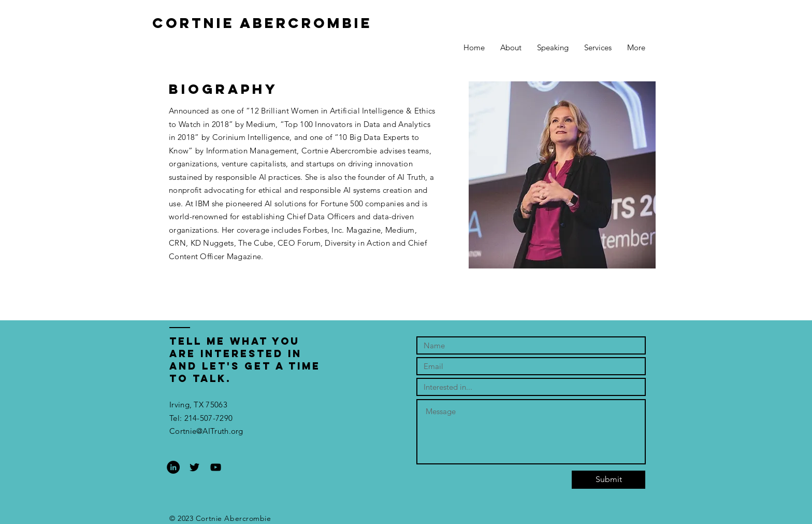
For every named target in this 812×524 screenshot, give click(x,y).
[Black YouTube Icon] (216, 467)
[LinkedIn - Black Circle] (173, 467)
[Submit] (608, 480)
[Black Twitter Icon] (194, 467)
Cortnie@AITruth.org (206, 431)
